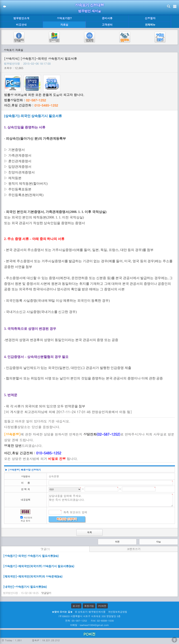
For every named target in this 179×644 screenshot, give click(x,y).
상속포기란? (64, 18)
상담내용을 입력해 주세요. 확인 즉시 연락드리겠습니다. (111, 500)
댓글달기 (46, 593)
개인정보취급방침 (118, 612)
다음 (159, 542)
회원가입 (89, 606)
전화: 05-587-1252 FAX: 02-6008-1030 (89, 621)
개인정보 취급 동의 (27, 519)
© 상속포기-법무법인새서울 (90, 612)
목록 (89, 532)
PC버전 (102, 606)
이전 (117, 542)
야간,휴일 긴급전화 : (31, 105)
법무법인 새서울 (89, 11)
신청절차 (150, 18)
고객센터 (107, 25)
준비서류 (107, 18)
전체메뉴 (150, 25)
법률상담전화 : (25, 100)
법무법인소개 (21, 18)
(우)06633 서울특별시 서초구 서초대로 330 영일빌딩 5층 (89, 616)
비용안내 (21, 25)
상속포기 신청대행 (90, 5)
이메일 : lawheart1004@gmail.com (89, 625)
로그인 (76, 606)
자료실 (64, 25)
